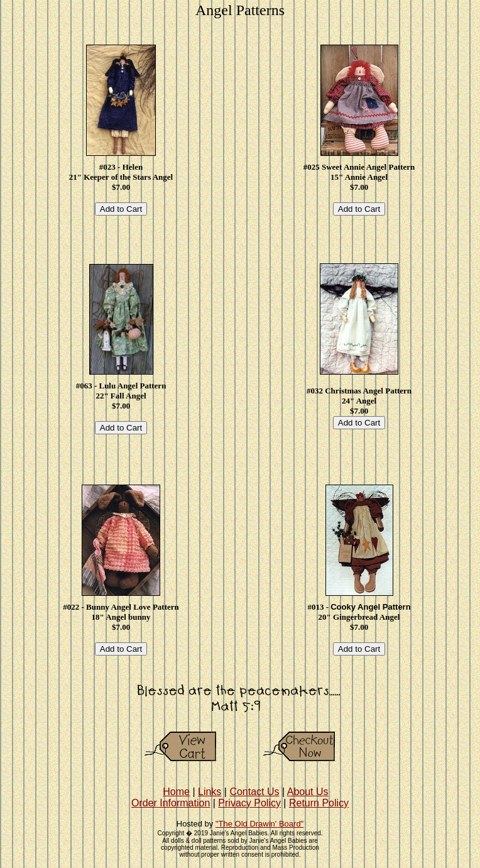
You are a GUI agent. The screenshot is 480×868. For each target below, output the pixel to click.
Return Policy (319, 803)
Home (176, 792)
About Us (308, 792)
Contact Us (254, 792)
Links (210, 792)
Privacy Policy (249, 803)
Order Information (171, 803)
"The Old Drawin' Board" (259, 824)
